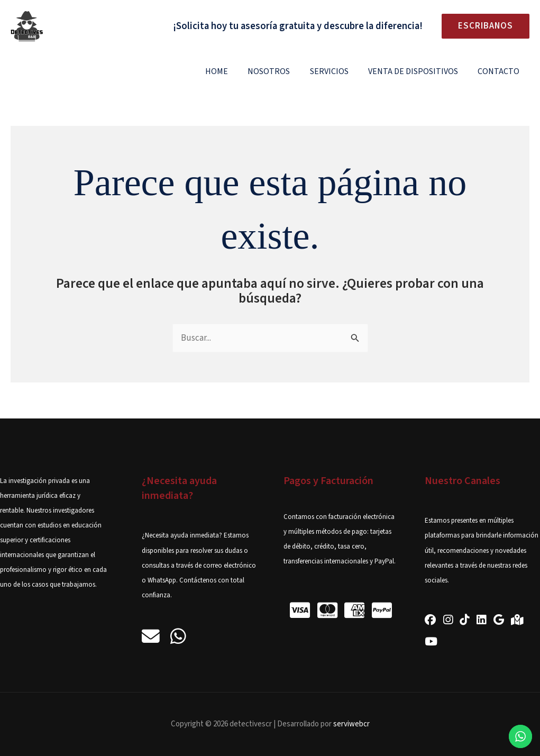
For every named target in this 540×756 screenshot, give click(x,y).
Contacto (500, 71)
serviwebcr (351, 724)
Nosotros (279, 71)
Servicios (336, 71)
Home (229, 71)
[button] (481, 26)
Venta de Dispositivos (417, 71)
